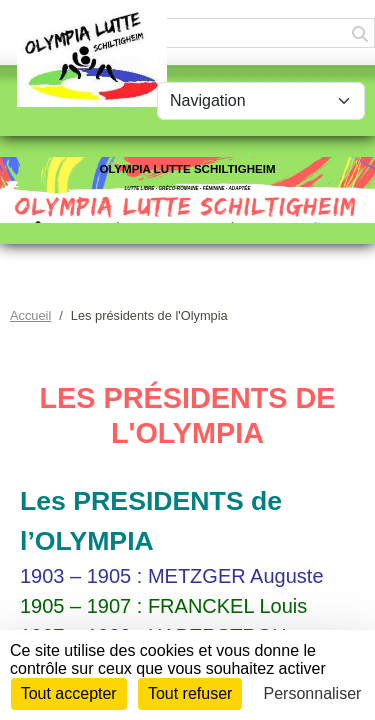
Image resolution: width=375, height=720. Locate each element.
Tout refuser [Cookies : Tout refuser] (190, 693)
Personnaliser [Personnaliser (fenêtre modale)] (313, 693)
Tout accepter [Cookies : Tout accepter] (69, 693)
